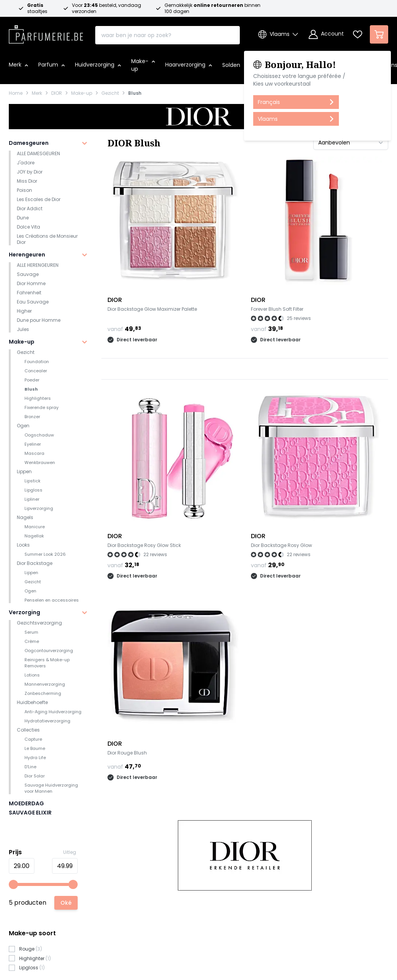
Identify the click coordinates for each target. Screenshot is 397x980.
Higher (24, 311)
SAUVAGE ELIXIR (30, 813)
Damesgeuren (29, 143)
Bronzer (32, 417)
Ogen (23, 426)
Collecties (28, 730)
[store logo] (46, 32)
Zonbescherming (43, 693)
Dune (23, 218)
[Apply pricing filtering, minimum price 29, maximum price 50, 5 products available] (66, 903)
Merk (37, 93)
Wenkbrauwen (40, 462)
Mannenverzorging (45, 684)
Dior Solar (35, 776)
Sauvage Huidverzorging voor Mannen (51, 788)
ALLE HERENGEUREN (38, 265)
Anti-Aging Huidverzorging (53, 712)
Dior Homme (31, 283)
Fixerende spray (41, 407)
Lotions (32, 675)
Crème (32, 641)
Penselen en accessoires (52, 600)
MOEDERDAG (26, 803)
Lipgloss (33, 490)
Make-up (82, 93)
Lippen (24, 471)
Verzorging (24, 612)
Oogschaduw (39, 435)
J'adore (26, 163)
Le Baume (35, 748)
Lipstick (33, 481)
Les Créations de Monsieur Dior (47, 239)
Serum (31, 632)
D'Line (30, 767)
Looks (23, 545)
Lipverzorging (39, 508)
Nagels (25, 517)
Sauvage (28, 274)
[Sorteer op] (351, 143)
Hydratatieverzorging (47, 721)
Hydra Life (35, 758)
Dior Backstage (35, 563)
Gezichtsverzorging (39, 623)
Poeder (32, 380)
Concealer (36, 371)
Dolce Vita (28, 227)
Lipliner (32, 499)
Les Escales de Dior (39, 199)
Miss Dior (27, 181)
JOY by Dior (30, 172)
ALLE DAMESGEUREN (38, 153)
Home (16, 93)
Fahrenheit (29, 293)
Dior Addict (30, 208)
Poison (24, 190)
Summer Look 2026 (45, 554)
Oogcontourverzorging (49, 651)
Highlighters (38, 398)
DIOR (57, 93)
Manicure (35, 527)
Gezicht (110, 93)
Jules (23, 329)
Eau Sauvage (33, 302)
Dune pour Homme (39, 320)
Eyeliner (33, 444)
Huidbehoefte (32, 702)
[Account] (326, 34)
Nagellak (34, 536)
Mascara (34, 453)
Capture (33, 739)
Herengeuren (27, 255)
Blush (135, 93)
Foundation (37, 362)
